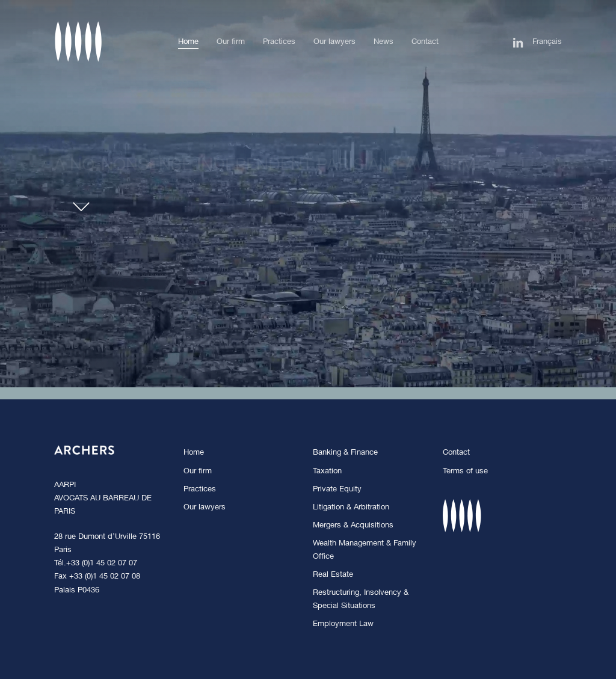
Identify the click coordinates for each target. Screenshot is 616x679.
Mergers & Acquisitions (353, 526)
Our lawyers (205, 508)
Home (194, 453)
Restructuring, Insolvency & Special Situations (361, 600)
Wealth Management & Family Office (365, 551)
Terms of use (465, 472)
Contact (456, 453)
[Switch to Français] (547, 42)
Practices (200, 490)
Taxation (327, 472)
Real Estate (333, 575)
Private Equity (337, 490)
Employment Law (343, 625)
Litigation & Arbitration (351, 508)
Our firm (198, 472)
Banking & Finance (345, 453)
